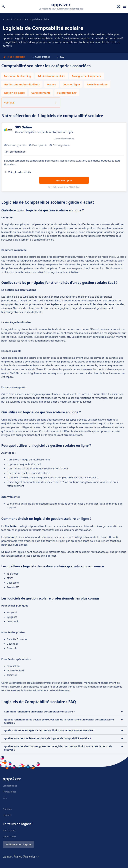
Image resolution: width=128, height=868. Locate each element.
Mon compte (9, 830)
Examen (51, 84)
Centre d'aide (9, 836)
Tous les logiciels (14, 57)
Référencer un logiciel (18, 844)
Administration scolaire (51, 76)
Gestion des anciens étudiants (22, 84)
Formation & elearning (17, 76)
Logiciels (7, 815)
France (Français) (27, 857)
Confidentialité (10, 786)
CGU (5, 798)
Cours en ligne (71, 84)
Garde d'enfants (41, 93)
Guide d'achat (40, 57)
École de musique (97, 84)
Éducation (18, 19)
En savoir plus (64, 180)
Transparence (9, 792)
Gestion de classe (14, 93)
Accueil (6, 19)
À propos (7, 809)
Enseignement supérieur (87, 76)
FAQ (60, 57)
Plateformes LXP (67, 93)
